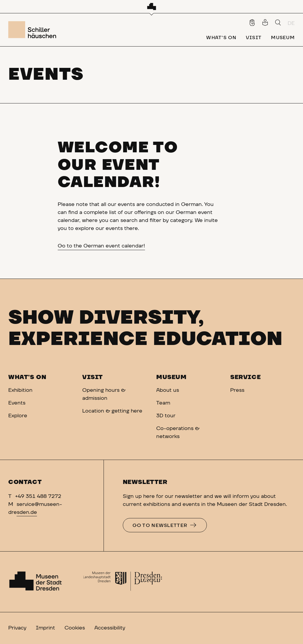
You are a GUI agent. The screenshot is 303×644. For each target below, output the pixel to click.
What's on (27, 377)
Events (17, 403)
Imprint (45, 628)
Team (163, 403)
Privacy (17, 628)
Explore (18, 416)
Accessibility (110, 628)
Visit (93, 377)
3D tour (166, 416)
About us (168, 390)
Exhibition (20, 390)
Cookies (75, 628)
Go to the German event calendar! (101, 246)
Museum (171, 377)
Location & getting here (112, 411)
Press (237, 390)
